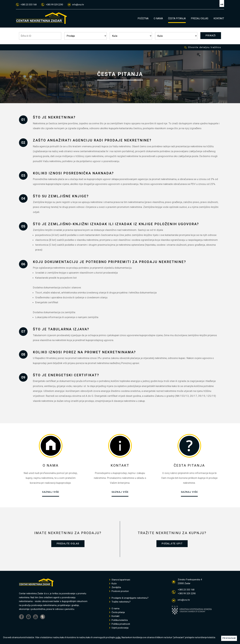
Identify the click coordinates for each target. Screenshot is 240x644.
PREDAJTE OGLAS (68, 544)
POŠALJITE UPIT (172, 544)
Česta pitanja (117, 613)
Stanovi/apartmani (120, 580)
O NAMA (158, 18)
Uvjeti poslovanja (119, 629)
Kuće (113, 584)
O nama (114, 609)
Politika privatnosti (120, 625)
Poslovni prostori (119, 592)
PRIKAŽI (210, 36)
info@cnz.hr (76, 5)
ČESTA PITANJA (177, 18)
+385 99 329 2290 (52, 5)
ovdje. (118, 635)
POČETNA (143, 18)
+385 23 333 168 (26, 5)
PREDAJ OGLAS (200, 18)
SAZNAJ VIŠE (51, 492)
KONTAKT (219, 18)
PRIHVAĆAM (229, 637)
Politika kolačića (118, 621)
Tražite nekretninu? (120, 603)
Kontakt (114, 617)
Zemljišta (115, 588)
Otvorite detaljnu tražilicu (203, 47)
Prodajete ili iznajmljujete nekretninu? (129, 599)
